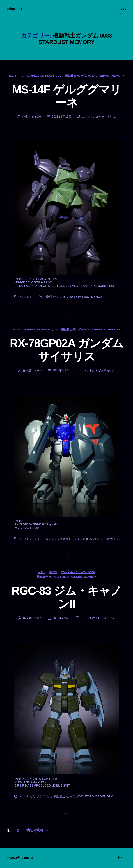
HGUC (53, 572)
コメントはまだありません (99, 117)
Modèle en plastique (44, 76)
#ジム (47, 796)
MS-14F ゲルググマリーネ (67, 96)
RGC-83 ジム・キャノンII (66, 597)
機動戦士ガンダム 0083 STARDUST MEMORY (95, 76)
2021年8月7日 (62, 370)
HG (22, 76)
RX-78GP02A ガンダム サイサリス (67, 350)
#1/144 (24, 297)
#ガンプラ (36, 297)
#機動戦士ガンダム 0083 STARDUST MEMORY (74, 297)
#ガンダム (36, 539)
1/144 (12, 76)
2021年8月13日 (62, 117)
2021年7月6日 (62, 618)
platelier (15, 9)
